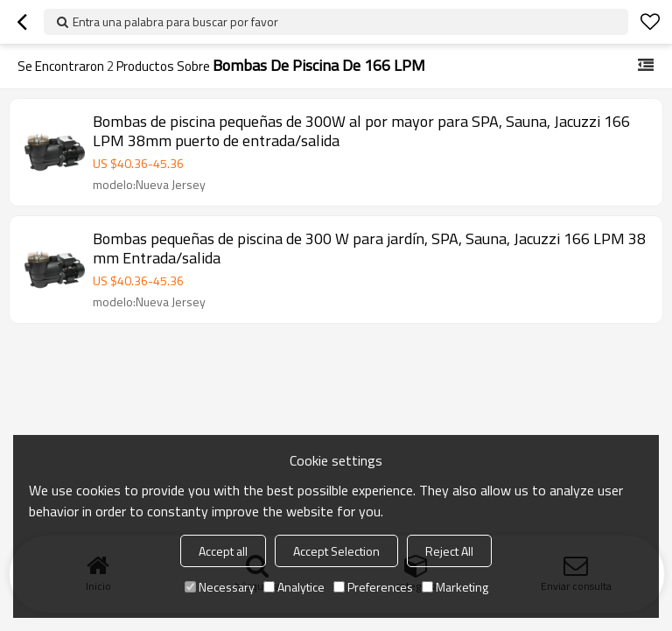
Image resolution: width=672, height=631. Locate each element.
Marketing (455, 587)
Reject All (449, 551)
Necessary (220, 587)
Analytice (294, 587)
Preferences (373, 587)
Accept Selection (336, 551)
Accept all (223, 551)
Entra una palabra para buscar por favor (175, 21)
